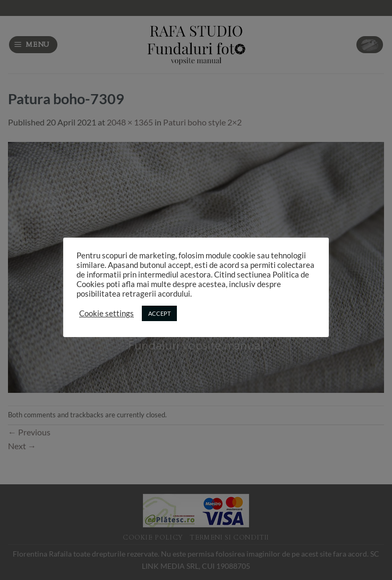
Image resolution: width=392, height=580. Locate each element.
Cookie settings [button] (106, 313)
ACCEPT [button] (159, 313)
